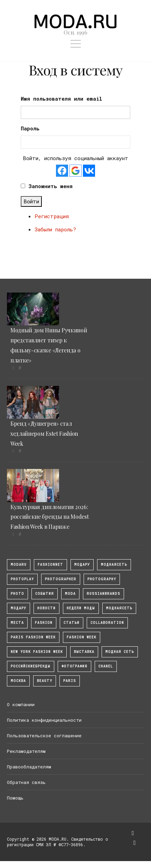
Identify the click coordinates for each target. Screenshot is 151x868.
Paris (70, 681)
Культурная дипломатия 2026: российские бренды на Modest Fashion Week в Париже (49, 517)
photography (102, 579)
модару (82, 565)
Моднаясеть (119, 608)
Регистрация (52, 216)
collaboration (107, 623)
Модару (18, 608)
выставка (84, 652)
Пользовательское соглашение (44, 736)
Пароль (30, 128)
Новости (46, 608)
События (45, 594)
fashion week (82, 637)
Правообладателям (29, 767)
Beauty (45, 681)
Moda (70, 594)
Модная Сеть (120, 652)
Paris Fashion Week (33, 637)
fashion (44, 623)
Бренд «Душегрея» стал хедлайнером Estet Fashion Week (44, 433)
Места (17, 623)
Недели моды (81, 608)
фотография (74, 666)
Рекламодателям (26, 751)
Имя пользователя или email (62, 99)
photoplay (22, 579)
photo (17, 594)
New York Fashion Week (37, 652)
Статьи (72, 623)
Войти (31, 201)
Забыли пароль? (55, 229)
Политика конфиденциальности (44, 720)
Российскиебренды (31, 666)
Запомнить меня (50, 186)
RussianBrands (103, 594)
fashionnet (50, 565)
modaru (19, 565)
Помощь (15, 798)
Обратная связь (26, 782)
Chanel (106, 666)
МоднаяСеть (114, 565)
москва (18, 681)
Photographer (61, 579)
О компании (21, 704)
